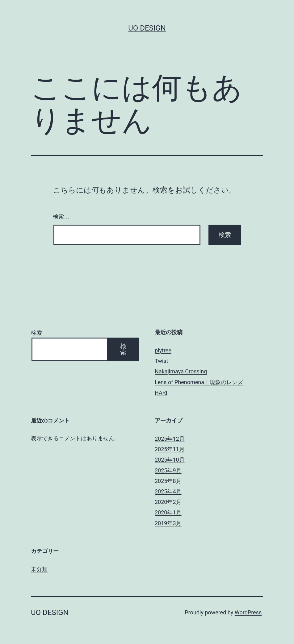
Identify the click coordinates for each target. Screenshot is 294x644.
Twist (161, 361)
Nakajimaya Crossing (181, 371)
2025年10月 (170, 460)
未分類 (39, 569)
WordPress (248, 612)
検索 (36, 333)
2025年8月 (168, 481)
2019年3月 (168, 523)
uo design (147, 28)
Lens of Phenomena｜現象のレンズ (199, 382)
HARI (161, 393)
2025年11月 (170, 449)
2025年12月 (170, 439)
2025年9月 (168, 470)
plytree (163, 350)
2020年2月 (168, 502)
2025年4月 (168, 491)
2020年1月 (168, 512)
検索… (61, 217)
